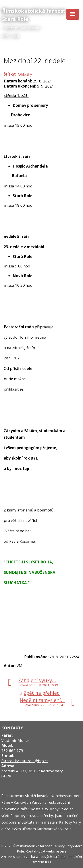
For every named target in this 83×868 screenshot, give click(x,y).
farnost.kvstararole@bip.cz (25, 761)
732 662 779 (12, 751)
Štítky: (10, 74)
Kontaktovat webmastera (46, 851)
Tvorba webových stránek (44, 857)
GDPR (6, 776)
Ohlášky (25, 74)
